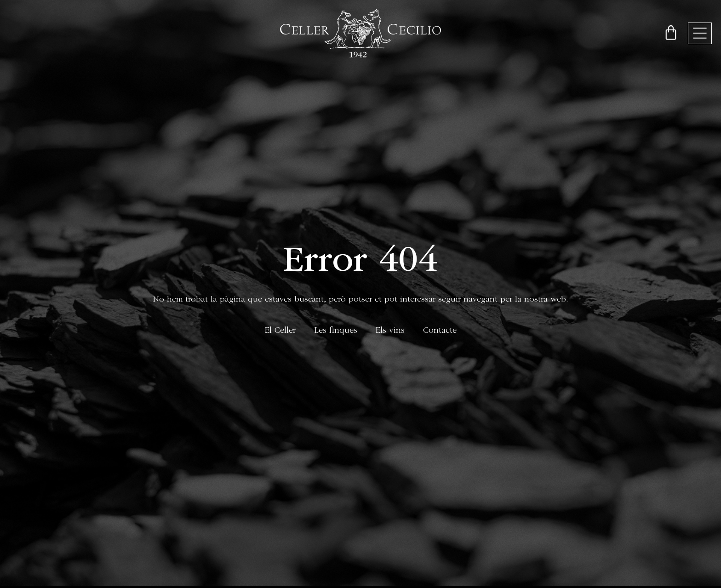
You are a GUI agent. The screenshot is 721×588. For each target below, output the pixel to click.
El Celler (280, 331)
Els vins (390, 331)
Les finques (336, 331)
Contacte (440, 331)
